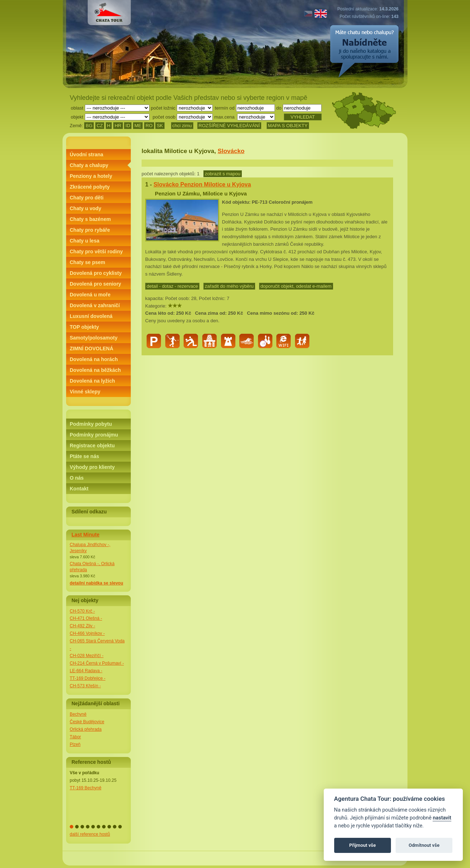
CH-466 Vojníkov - (87, 633)
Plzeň (75, 744)
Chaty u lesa (84, 241)
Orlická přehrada (86, 729)
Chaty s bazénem (90, 219)
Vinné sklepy (85, 392)
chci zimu (182, 126)
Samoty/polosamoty (94, 338)
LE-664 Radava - (86, 671)
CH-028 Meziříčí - (87, 656)
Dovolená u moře (90, 295)
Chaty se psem (87, 262)
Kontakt (79, 489)
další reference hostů (90, 834)
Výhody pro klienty (92, 467)
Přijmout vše (363, 845)
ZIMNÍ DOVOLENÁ (91, 348)
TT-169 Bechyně (86, 788)
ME (138, 126)
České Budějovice (87, 722)
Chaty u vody (86, 208)
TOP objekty (84, 327)
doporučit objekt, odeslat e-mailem (296, 286)
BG (89, 126)
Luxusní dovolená (91, 316)
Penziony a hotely (91, 176)
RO (149, 126)
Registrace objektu (92, 445)
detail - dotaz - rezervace (172, 286)
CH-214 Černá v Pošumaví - (97, 663)
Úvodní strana (86, 154)
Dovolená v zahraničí (95, 305)
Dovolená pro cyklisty (96, 273)
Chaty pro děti (87, 198)
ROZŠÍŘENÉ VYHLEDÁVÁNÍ (229, 126)
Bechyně (78, 714)
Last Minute (86, 535)
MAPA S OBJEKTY (288, 126)
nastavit (442, 818)
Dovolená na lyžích (92, 381)
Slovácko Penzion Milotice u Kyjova (202, 184)
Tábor (75, 737)
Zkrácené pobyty (90, 187)
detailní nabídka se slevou (96, 583)
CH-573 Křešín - (85, 686)
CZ (100, 126)
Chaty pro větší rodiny (96, 251)
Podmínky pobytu (91, 424)
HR (118, 126)
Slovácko (231, 151)
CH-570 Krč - (82, 611)
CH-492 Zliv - (82, 626)
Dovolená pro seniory (95, 284)
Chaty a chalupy (89, 165)
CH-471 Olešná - (86, 618)
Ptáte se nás (84, 456)
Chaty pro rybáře (90, 230)
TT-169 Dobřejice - (87, 678)
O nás (77, 478)
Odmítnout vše (424, 845)
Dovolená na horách (94, 359)
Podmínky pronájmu (94, 435)
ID (128, 126)
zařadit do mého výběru (229, 286)
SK (160, 126)
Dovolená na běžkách (95, 370)
